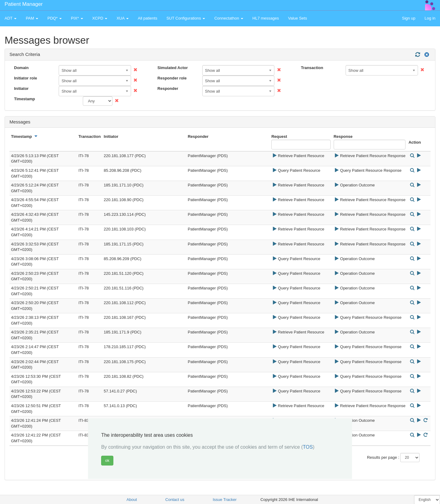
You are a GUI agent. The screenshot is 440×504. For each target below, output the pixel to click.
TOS (308, 447)
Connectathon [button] (229, 18)
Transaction (312, 68)
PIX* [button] (77, 18)
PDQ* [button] (55, 18)
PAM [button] (32, 18)
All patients (148, 18)
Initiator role (26, 78)
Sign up (409, 18)
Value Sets (298, 18)
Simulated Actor (172, 68)
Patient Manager (24, 4)
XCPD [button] (100, 18)
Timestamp (24, 99)
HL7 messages (266, 18)
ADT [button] (11, 18)
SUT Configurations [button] (186, 18)
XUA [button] (123, 18)
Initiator (21, 88)
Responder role (172, 78)
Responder (168, 88)
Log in (430, 18)
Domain (21, 68)
